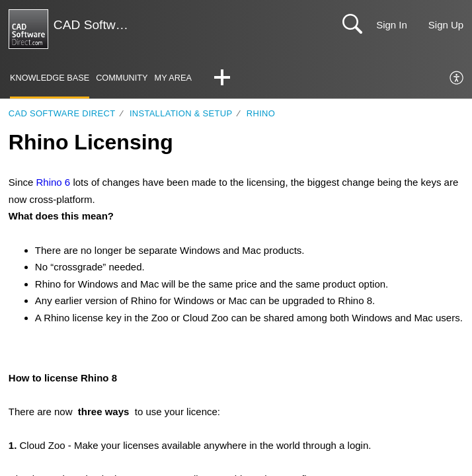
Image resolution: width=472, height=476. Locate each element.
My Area (174, 78)
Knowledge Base (50, 78)
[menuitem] (457, 79)
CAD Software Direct (62, 113)
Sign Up (446, 25)
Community (123, 78)
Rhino (261, 113)
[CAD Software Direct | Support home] (28, 29)
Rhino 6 (53, 183)
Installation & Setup (181, 113)
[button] (223, 79)
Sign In (392, 25)
